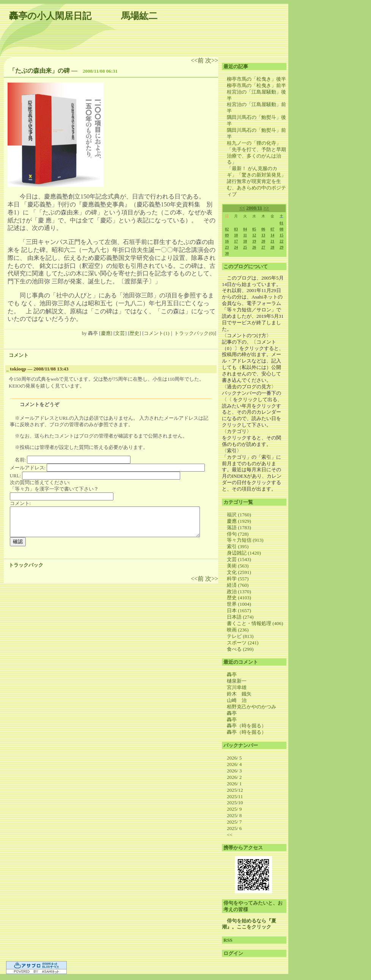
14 (272, 235)
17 (236, 241)
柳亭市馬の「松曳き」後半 (256, 79)
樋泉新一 (237, 681)
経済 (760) (238, 585)
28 (272, 247)
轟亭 (232, 674)
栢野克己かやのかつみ (252, 707)
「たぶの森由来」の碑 (39, 71)
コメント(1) (156, 333)
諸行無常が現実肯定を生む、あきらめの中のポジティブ (256, 188)
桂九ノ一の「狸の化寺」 (254, 143)
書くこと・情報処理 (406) (255, 623)
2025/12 (235, 790)
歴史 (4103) (239, 598)
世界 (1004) (239, 604)
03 (236, 229)
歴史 (134, 333)
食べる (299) (240, 649)
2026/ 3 (234, 771)
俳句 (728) (238, 534)
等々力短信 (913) (245, 540)
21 (272, 241)
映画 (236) (238, 630)
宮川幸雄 (237, 687)
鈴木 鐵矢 (239, 694)
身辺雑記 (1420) (244, 553)
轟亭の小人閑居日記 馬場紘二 (83, 16)
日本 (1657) (239, 610)
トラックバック (26, 565)
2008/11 (254, 208)
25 (245, 247)
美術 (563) (238, 566)
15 (281, 235)
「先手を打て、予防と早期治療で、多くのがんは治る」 (256, 156)
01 (281, 223)
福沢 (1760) (239, 515)
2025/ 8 (234, 815)
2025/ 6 (234, 828)
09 (227, 235)
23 (227, 247)
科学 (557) (238, 579)
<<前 (198, 60)
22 (281, 241)
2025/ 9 (234, 809)
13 (263, 235)
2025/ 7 (234, 822)
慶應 (106, 333)
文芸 (120, 333)
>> (266, 208)
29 (281, 247)
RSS (228, 940)
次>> (212, 60)
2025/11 (235, 796)
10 (236, 235)
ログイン (233, 953)
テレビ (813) (240, 636)
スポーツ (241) (243, 643)
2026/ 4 (234, 764)
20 (263, 241)
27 (263, 247)
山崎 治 (237, 700)
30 (227, 253)
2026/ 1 (234, 784)
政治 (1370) (239, 592)
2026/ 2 (234, 777)
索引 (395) (238, 546)
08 (281, 229)
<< (242, 208)
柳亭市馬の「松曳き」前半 (256, 85)
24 (236, 247)
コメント (19, 355)
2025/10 (235, 803)
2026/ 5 (234, 758)
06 (263, 229)
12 (254, 235)
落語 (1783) (239, 528)
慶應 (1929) (239, 521)
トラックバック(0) (194, 333)
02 (227, 229)
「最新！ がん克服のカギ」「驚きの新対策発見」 (256, 172)
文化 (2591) (239, 572)
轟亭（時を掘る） (247, 726)
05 (254, 229)
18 (245, 241)
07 (272, 229)
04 (245, 229)
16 (227, 241)
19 (254, 241)
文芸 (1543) (239, 559)
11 (245, 235)
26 (254, 247)
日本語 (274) (240, 617)
